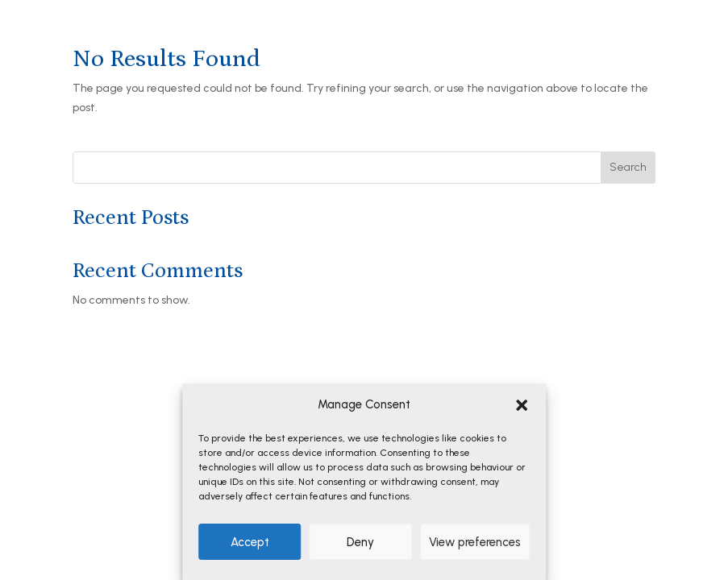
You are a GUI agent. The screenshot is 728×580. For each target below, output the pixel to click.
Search (628, 167)
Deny (360, 542)
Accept (250, 542)
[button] (522, 405)
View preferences (475, 542)
